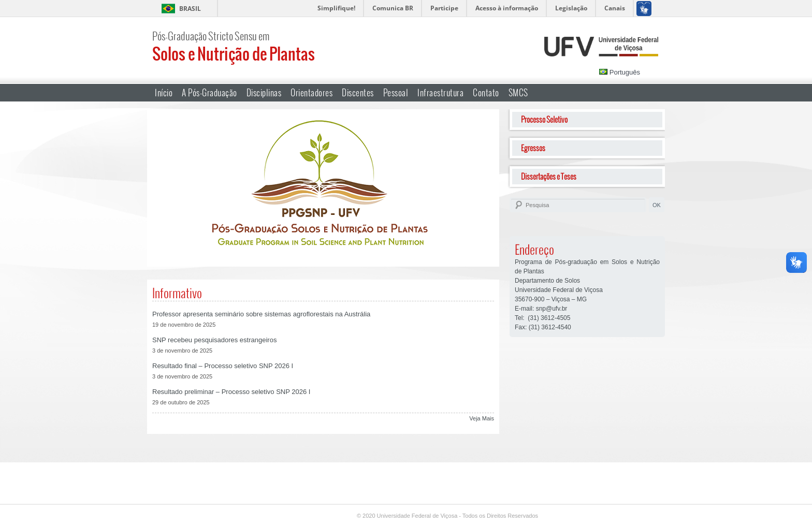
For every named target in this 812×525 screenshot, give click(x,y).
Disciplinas (264, 92)
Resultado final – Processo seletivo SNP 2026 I (223, 366)
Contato (486, 92)
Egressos (533, 148)
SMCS (518, 92)
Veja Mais (482, 418)
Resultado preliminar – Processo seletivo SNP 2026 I (231, 392)
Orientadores (311, 92)
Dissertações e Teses (549, 176)
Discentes (358, 92)
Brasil (190, 9)
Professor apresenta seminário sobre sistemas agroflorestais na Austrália (261, 314)
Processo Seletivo (544, 119)
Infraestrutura (440, 92)
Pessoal (396, 92)
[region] (323, 188)
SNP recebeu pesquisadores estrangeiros (214, 340)
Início (164, 92)
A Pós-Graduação (209, 92)
